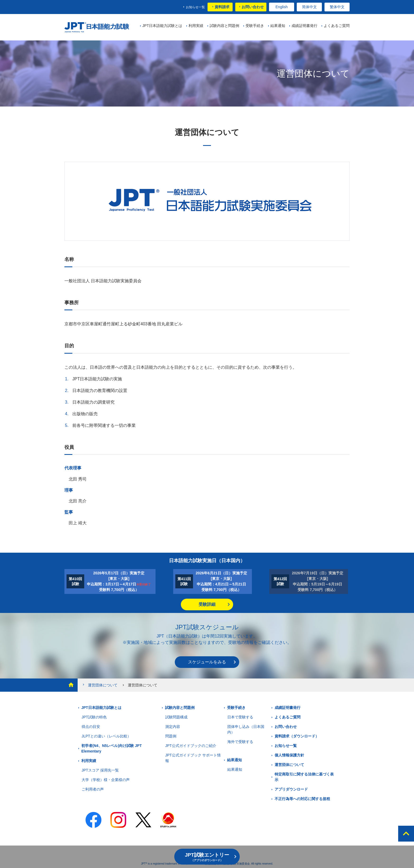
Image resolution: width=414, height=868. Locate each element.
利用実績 (89, 761)
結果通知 (234, 760)
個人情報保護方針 (289, 755)
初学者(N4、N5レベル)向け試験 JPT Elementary (112, 748)
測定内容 (173, 727)
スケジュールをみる (207, 662)
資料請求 (222, 7)
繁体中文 (337, 7)
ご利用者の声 (93, 789)
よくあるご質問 (288, 717)
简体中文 (309, 7)
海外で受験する (240, 742)
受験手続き (236, 708)
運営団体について (100, 685)
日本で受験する (240, 717)
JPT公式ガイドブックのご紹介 (191, 746)
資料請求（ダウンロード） (297, 736)
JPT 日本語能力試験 (97, 27)
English (282, 7)
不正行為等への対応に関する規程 (302, 799)
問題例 (171, 736)
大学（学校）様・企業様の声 (106, 780)
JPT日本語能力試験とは (101, 708)
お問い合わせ (253, 7)
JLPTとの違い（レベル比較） (106, 736)
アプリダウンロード (291, 789)
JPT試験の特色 (94, 717)
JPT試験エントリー (207, 857)
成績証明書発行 (288, 708)
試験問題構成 (176, 717)
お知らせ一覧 (195, 7)
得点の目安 (91, 727)
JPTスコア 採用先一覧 (100, 770)
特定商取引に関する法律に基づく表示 (304, 777)
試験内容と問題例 (180, 708)
